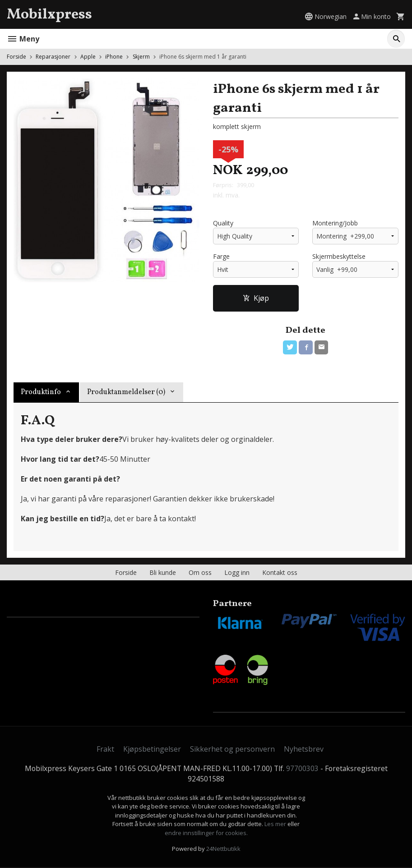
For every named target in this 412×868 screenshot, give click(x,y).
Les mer (276, 825)
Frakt (105, 749)
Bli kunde (163, 573)
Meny (23, 39)
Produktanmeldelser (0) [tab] (126, 393)
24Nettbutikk (223, 850)
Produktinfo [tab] (41, 393)
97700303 (303, 769)
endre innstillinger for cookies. (206, 834)
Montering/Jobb (335, 223)
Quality (223, 223)
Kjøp (256, 299)
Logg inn (237, 573)
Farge (221, 257)
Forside (16, 57)
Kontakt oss (280, 573)
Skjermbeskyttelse (339, 257)
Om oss (200, 573)
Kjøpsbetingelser (152, 749)
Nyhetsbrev (304, 749)
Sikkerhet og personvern (232, 749)
